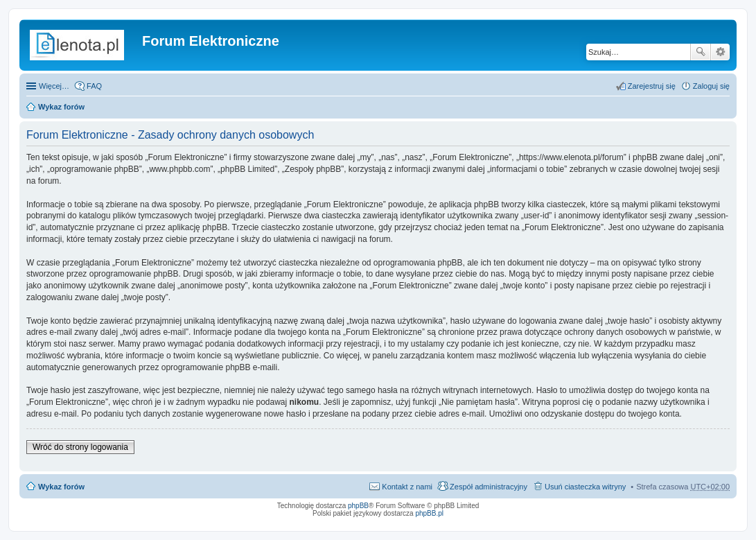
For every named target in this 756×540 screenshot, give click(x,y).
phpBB (358, 506)
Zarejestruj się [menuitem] (652, 86)
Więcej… (54, 86)
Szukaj (701, 52)
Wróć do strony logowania (80, 447)
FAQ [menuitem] (94, 86)
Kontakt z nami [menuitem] (407, 487)
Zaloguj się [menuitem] (711, 86)
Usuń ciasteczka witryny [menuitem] (585, 487)
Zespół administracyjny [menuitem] (489, 487)
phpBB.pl (429, 513)
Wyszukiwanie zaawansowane (720, 52)
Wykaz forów (61, 107)
